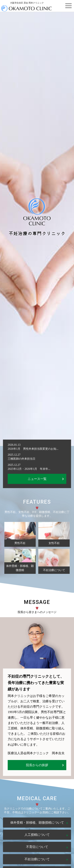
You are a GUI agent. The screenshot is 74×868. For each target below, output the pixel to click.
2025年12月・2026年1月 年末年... (29, 469)
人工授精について (37, 835)
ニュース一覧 (37, 479)
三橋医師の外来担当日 (22, 459)
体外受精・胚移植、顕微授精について (37, 823)
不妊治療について (37, 859)
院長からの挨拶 (37, 765)
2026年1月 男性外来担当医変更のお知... (33, 449)
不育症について (37, 847)
